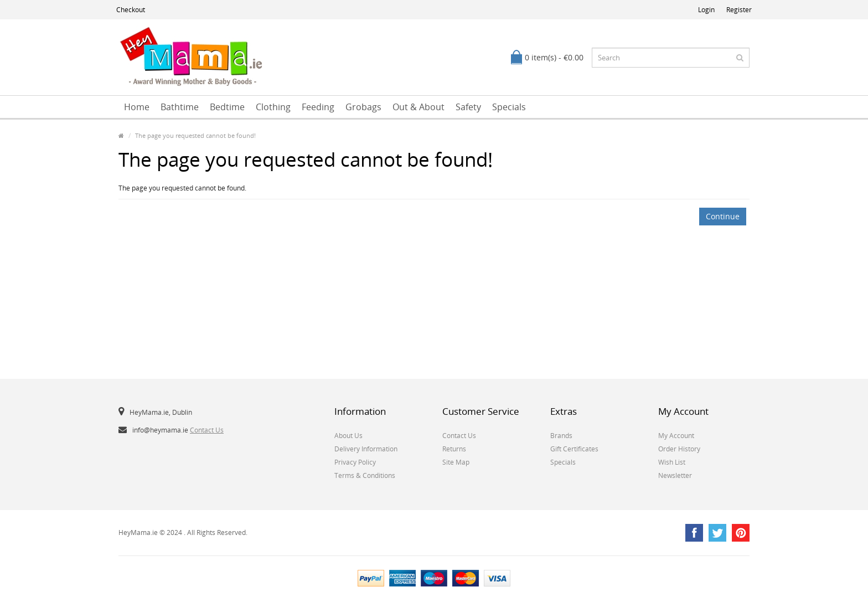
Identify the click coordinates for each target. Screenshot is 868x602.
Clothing (273, 107)
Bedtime (227, 107)
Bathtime (180, 107)
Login (706, 10)
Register (739, 10)
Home (137, 107)
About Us (348, 436)
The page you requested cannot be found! (195, 135)
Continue (723, 216)
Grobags (363, 107)
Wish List (672, 462)
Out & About (418, 107)
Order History (679, 449)
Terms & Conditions (365, 475)
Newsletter (675, 475)
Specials (509, 107)
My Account (676, 436)
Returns (454, 449)
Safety (468, 107)
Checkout (131, 10)
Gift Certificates (574, 449)
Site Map (456, 462)
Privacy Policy (355, 462)
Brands (561, 436)
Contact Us (207, 430)
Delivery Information (366, 449)
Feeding (318, 107)
